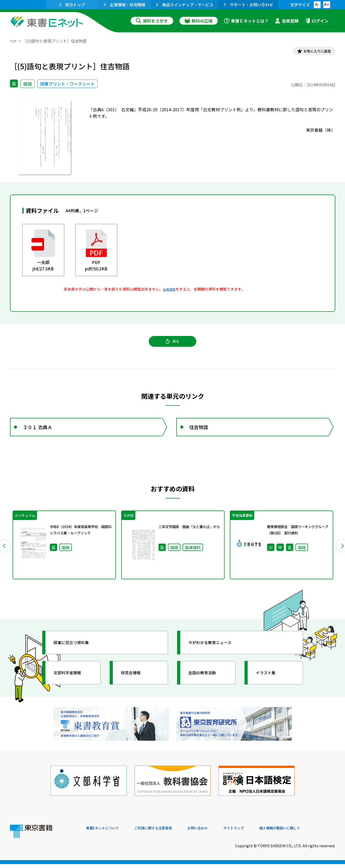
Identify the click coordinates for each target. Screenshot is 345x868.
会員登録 (287, 21)
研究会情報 (135, 686)
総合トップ (72, 5)
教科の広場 (199, 21)
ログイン (317, 21)
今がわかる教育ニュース (217, 656)
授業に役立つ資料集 (77, 656)
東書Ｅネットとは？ (246, 21)
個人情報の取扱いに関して (310, 832)
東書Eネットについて (106, 832)
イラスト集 (270, 686)
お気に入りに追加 (312, 52)
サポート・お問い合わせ (248, 5)
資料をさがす (152, 21)
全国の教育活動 (207, 686)
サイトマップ (257, 832)
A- (317, 5)
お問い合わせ (216, 832)
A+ (326, 5)
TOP (14, 41)
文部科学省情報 (72, 686)
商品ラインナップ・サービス (185, 5)
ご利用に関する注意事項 (165, 832)
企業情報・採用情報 (125, 5)
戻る (173, 347)
